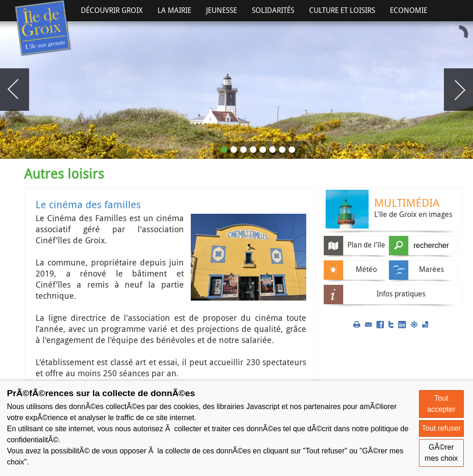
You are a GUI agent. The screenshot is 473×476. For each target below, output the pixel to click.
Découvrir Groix (112, 10)
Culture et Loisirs (342, 10)
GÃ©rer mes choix (441, 453)
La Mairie (174, 10)
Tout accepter (441, 404)
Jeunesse (221, 10)
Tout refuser (441, 428)
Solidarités (273, 10)
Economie (409, 10)
